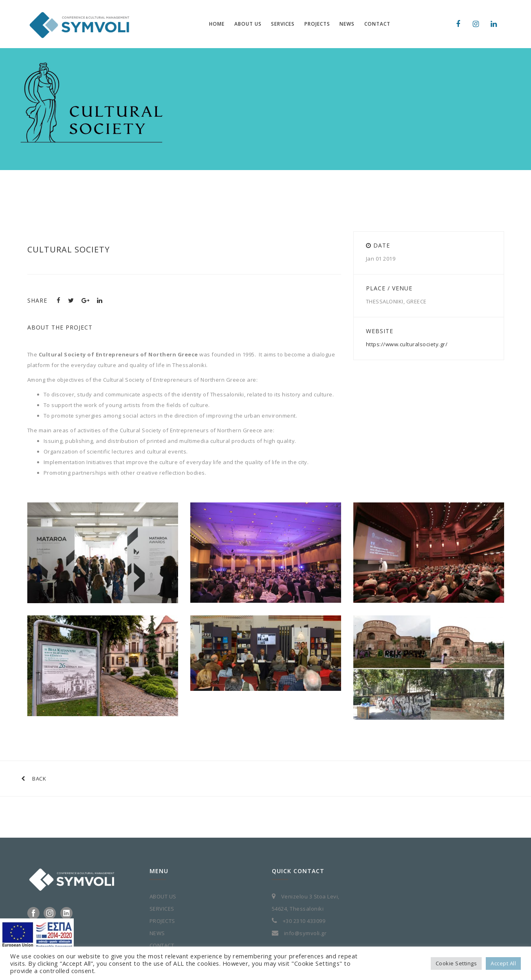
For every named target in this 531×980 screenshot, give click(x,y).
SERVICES (162, 909)
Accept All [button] (503, 963)
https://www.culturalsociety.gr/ (407, 344)
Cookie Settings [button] (456, 963)
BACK (34, 779)
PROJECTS (162, 921)
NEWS (157, 933)
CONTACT (162, 945)
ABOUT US (163, 896)
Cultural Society (68, 249)
